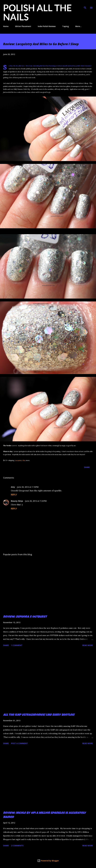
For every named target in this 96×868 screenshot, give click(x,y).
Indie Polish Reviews (47, 26)
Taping (65, 26)
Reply (14, 495)
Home (6, 26)
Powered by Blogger (48, 861)
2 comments (17, 846)
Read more (88, 645)
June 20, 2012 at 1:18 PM (28, 487)
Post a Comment (19, 743)
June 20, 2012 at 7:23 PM (36, 501)
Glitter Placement (23, 26)
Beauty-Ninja (17, 501)
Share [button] (87, 467)
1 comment (17, 645)
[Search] (85, 5)
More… (78, 26)
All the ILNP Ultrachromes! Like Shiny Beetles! (39, 715)
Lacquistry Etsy (20, 460)
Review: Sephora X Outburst (25, 617)
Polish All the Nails (37, 12)
